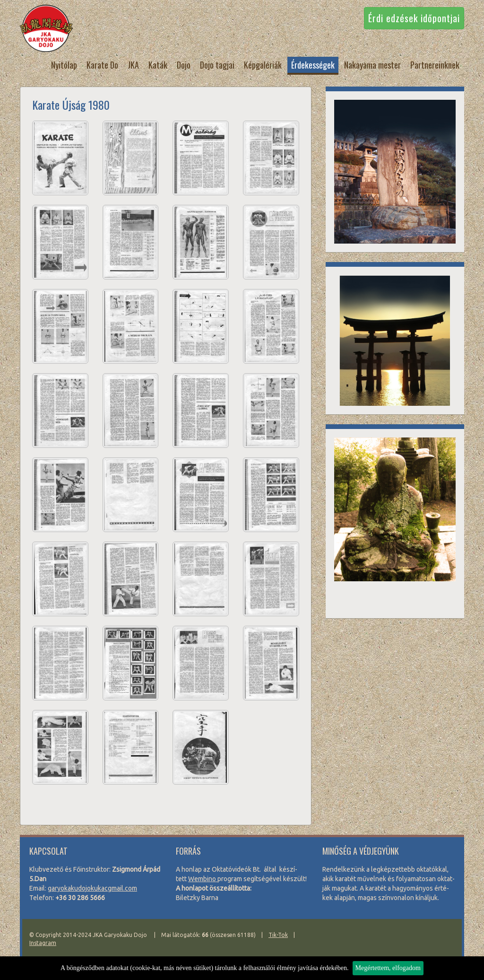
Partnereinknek (435, 65)
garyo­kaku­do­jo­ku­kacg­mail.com (92, 888)
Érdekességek (313, 65)
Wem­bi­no (203, 879)
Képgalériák (263, 65)
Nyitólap (64, 65)
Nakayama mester (372, 65)
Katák (158, 65)
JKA (133, 65)
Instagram (43, 943)
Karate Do (102, 65)
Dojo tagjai (217, 65)
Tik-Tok (278, 935)
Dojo (184, 65)
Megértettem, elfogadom (388, 968)
